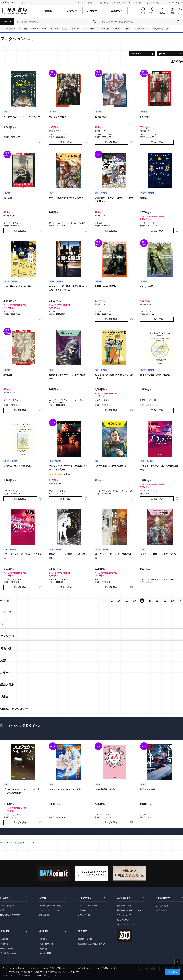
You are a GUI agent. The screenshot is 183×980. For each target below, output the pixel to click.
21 (157, 601)
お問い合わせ (153, 3)
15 (112, 601)
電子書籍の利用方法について (130, 910)
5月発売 (35, 29)
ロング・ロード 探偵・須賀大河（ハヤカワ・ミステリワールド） (68, 288)
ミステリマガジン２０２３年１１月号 (22, 117)
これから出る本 (9, 29)
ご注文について (124, 915)
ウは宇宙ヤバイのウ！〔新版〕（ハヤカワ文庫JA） (114, 200)
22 (165, 601)
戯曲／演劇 (7, 685)
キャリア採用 (45, 953)
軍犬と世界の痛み (57, 117)
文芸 (65, 29)
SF (45, 29)
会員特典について (86, 910)
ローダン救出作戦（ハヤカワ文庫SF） (67, 198)
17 (127, 601)
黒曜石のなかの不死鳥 (105, 286)
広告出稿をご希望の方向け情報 (112, 3)
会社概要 (4, 939)
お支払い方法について (127, 924)
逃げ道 (143, 198)
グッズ (129, 29)
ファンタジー (9, 636)
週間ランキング (143, 29)
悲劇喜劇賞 (44, 915)
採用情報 (137, 3)
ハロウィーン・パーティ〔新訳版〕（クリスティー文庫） (68, 468)
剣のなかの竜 (147, 286)
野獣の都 (8, 375)
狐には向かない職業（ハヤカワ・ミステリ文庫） (114, 377)
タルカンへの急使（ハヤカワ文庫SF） (159, 554)
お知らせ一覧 (84, 915)
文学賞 (43, 898)
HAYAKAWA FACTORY (11, 915)
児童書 (106, 29)
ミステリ (54, 29)
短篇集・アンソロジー (14, 709)
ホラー (4, 673)
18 (135, 601)
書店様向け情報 (85, 3)
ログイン (152, 13)
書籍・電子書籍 (7, 906)
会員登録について (125, 906)
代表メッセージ (7, 949)
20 (150, 601)
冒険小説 (75, 29)
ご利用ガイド (124, 898)
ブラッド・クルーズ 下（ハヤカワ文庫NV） (23, 556)
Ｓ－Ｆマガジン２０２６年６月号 (65, 789)
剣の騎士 (144, 117)
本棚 (172, 13)
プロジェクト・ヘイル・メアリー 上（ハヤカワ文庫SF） (22, 791)
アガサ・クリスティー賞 (50, 906)
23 (173, 601)
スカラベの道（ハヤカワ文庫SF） (111, 466)
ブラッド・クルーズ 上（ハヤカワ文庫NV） (159, 468)
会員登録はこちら (162, 29)
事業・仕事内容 (46, 944)
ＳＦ (3, 624)
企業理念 (43, 939)
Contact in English (174, 3)
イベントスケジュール (88, 906)
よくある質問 (162, 906)
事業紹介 (4, 944)
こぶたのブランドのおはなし (17, 466)
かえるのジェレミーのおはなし (155, 375)
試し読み (67, 142)
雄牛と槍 (8, 198)
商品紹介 (5, 898)
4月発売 (24, 29)
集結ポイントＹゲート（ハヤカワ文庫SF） (67, 377)
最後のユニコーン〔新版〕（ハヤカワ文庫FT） (68, 556)
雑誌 (2, 910)
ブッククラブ (85, 898)
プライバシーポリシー (28, 975)
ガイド (143, 13)
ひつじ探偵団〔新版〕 (105, 789)
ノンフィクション (91, 29)
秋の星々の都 (101, 117)
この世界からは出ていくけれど (18, 286)
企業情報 (5, 931)
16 (119, 601)
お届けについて (124, 920)
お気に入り (162, 13)
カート (180, 13)
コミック (118, 29)
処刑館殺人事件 (148, 789)
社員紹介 (43, 949)
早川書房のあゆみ (8, 953)
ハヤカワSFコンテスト (49, 910)
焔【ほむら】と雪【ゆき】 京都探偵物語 (114, 556)
